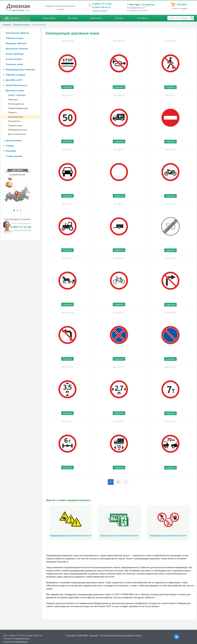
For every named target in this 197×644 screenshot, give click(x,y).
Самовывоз (96, 18)
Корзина (182, 4)
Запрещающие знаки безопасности (168, 535)
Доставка (73, 18)
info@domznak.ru (22, 639)
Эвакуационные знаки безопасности (119, 535)
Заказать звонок (100, 11)
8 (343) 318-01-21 (102, 7)
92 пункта (134, 8)
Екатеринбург (148, 5)
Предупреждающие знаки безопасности (71, 535)
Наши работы (49, 18)
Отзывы (119, 18)
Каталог (15, 18)
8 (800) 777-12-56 (102, 4)
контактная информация (15, 642)
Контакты (142, 18)
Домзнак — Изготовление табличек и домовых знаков (115, 636)
